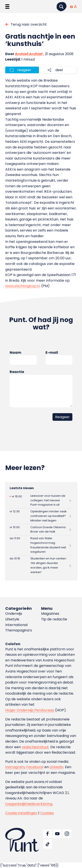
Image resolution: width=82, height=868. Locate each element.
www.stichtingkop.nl (22, 286)
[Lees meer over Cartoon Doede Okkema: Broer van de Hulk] (41, 530)
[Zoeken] (61, 7)
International (16, 625)
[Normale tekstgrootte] (71, 7)
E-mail (52, 353)
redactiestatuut (35, 747)
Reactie (17, 372)
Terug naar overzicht (29, 24)
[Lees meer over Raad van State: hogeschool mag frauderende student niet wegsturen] (41, 545)
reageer (24, 70)
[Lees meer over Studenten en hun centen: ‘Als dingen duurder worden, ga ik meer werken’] (41, 566)
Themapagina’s (19, 630)
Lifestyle (12, 619)
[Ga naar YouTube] (57, 834)
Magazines (50, 614)
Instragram (15, 767)
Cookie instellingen (21, 813)
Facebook (35, 767)
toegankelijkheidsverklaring (29, 804)
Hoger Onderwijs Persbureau (30, 710)
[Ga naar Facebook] (48, 834)
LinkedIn (57, 767)
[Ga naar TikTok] (48, 844)
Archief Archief (29, 54)
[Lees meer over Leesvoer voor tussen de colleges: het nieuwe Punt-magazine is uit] (41, 500)
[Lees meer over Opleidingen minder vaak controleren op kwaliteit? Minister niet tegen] (41, 516)
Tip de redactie (54, 619)
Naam (15, 353)
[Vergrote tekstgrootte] (75, 7)
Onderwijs (14, 614)
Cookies (47, 813)
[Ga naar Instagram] (67, 834)
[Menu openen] (7, 7)
